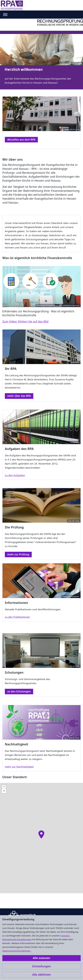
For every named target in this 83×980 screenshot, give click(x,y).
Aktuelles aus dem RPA (21, 140)
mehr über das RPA (19, 396)
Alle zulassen (41, 958)
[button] (41, 835)
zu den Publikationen (17, 617)
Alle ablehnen (42, 975)
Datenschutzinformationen (17, 951)
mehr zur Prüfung (18, 554)
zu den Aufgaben (15, 475)
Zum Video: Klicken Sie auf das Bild (25, 322)
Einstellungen (41, 966)
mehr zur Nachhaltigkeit (19, 767)
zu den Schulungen (19, 691)
